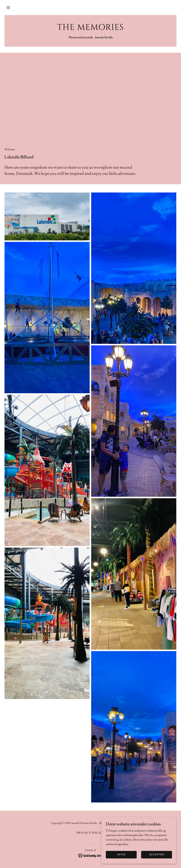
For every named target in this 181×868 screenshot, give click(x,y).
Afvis (121, 855)
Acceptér (157, 855)
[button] (8, 8)
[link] (90, 29)
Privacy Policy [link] (90, 833)
